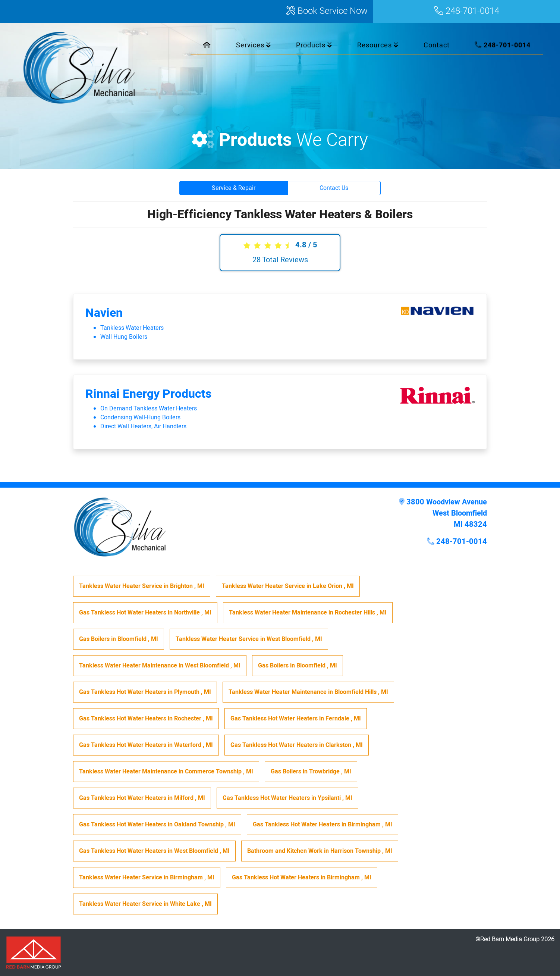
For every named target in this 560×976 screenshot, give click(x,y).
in (142, 586)
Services (254, 45)
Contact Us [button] (334, 188)
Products (314, 45)
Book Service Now (327, 11)
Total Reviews (280, 260)
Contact (437, 45)
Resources (378, 45)
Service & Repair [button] (234, 188)
